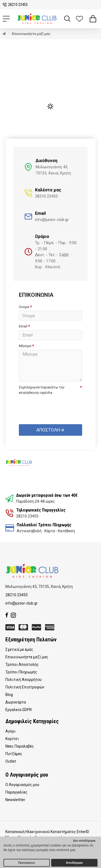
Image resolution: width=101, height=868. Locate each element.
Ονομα (24, 307)
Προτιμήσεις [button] (27, 863)
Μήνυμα (25, 346)
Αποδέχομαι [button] (74, 863)
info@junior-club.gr (22, 603)
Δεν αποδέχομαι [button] (84, 841)
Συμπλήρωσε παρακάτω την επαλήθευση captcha (42, 390)
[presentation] (57, 406)
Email (23, 326)
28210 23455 (17, 595)
